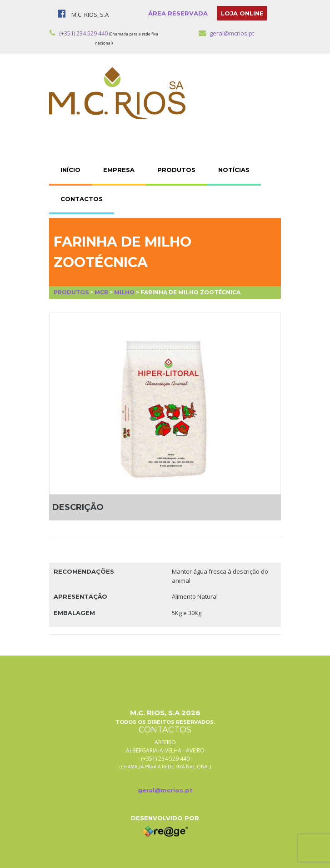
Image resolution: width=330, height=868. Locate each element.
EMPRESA (119, 170)
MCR (101, 292)
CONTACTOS (82, 199)
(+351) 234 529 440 (79, 33)
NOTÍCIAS (234, 170)
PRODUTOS (176, 170)
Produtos (71, 292)
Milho (124, 292)
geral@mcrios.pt (226, 33)
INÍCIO (70, 170)
